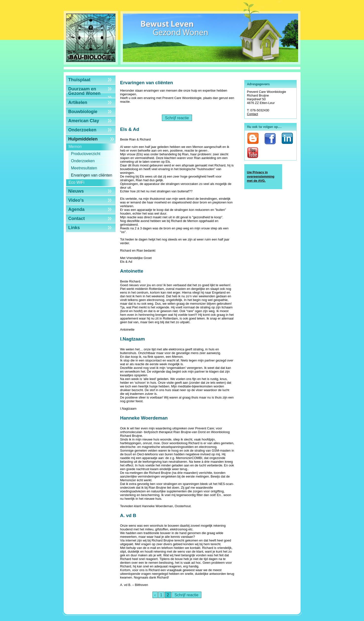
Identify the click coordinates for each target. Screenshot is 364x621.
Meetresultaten (84, 168)
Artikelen (78, 102)
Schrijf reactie (177, 118)
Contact (77, 219)
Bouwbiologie (83, 112)
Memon (75, 147)
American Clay (84, 121)
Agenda (77, 209)
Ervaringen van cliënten (92, 175)
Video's (76, 200)
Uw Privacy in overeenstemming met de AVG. (261, 176)
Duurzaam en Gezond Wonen (85, 91)
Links (74, 228)
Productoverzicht (86, 154)
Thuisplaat (79, 80)
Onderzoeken (82, 130)
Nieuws (76, 191)
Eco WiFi (77, 182)
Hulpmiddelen (83, 139)
